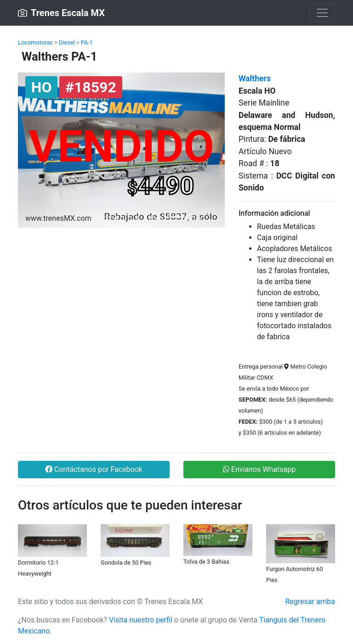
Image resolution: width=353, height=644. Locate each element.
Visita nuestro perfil (141, 620)
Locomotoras (35, 42)
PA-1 (87, 42)
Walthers (255, 78)
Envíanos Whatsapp (259, 469)
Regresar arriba (310, 602)
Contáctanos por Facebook (94, 469)
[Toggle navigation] (322, 13)
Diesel (67, 42)
